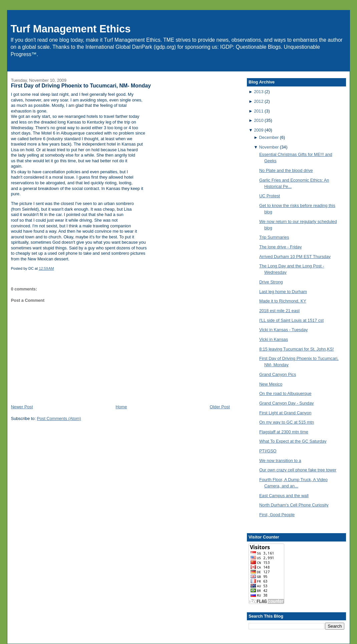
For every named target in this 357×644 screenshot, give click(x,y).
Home (121, 407)
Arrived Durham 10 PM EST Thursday (295, 257)
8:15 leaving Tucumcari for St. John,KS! (297, 349)
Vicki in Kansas (274, 339)
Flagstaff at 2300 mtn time (284, 432)
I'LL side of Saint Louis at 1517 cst (291, 320)
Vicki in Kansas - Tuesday (284, 330)
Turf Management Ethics (71, 29)
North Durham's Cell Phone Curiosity (294, 505)
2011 (259, 111)
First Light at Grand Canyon (285, 413)
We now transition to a (280, 461)
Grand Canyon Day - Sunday (287, 403)
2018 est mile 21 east (279, 311)
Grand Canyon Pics (278, 374)
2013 (259, 92)
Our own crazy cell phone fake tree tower (298, 470)
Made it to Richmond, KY (283, 301)
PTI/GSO (268, 451)
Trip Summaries (274, 237)
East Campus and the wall (284, 496)
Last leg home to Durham (283, 292)
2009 (259, 130)
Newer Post (22, 407)
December (269, 137)
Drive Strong (271, 282)
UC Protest (270, 196)
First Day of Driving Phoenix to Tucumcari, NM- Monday (81, 86)
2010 (259, 120)
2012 (259, 101)
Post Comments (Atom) (59, 418)
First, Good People (277, 515)
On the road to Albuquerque (285, 393)
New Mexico (271, 384)
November (269, 147)
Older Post (220, 407)
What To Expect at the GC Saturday (293, 441)
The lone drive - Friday (280, 247)
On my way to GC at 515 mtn (287, 422)
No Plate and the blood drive (286, 170)
